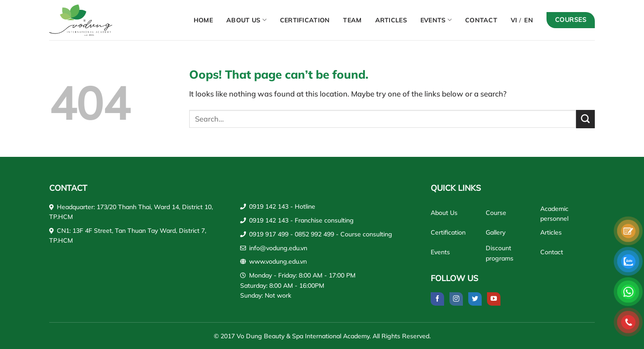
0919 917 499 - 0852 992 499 (292, 234)
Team (352, 20)
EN (529, 20)
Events (436, 20)
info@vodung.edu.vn (278, 248)
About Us (246, 20)
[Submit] (585, 119)
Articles (391, 20)
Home (203, 20)
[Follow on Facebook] (437, 299)
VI (514, 20)
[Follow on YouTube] (494, 299)
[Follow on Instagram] (456, 299)
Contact (481, 20)
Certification (305, 20)
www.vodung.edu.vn (278, 261)
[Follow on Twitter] (475, 299)
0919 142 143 (269, 206)
